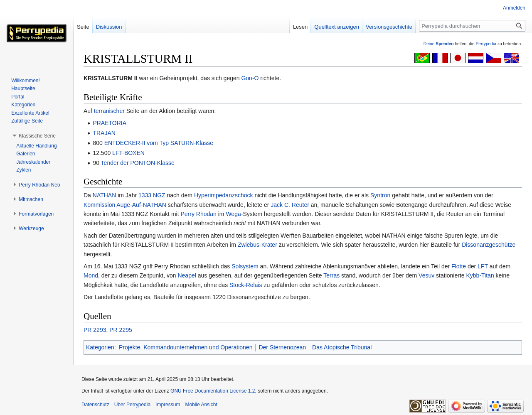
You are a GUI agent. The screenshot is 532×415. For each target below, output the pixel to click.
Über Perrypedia (132, 405)
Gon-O (250, 78)
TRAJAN (104, 133)
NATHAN (105, 195)
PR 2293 (95, 330)
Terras (331, 275)
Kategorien (100, 347)
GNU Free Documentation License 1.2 (213, 391)
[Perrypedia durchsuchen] (472, 26)
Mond (91, 275)
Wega (233, 214)
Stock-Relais (246, 285)
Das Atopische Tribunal (342, 347)
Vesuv (426, 275)
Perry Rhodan (198, 214)
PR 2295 (121, 330)
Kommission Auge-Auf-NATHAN (125, 205)
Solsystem (245, 266)
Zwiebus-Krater (257, 245)
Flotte (459, 266)
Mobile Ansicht (201, 405)
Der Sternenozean (282, 347)
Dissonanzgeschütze (489, 245)
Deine (439, 44)
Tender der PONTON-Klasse (138, 163)
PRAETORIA (110, 123)
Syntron (380, 195)
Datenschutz (95, 405)
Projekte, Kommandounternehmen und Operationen (186, 347)
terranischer (109, 111)
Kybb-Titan (480, 275)
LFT (483, 266)
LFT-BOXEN (128, 153)
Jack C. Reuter (290, 205)
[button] (37, 136)
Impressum (168, 405)
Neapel (187, 275)
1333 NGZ (152, 195)
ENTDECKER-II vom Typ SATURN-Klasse (159, 143)
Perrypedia (486, 44)
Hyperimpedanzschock (224, 195)
